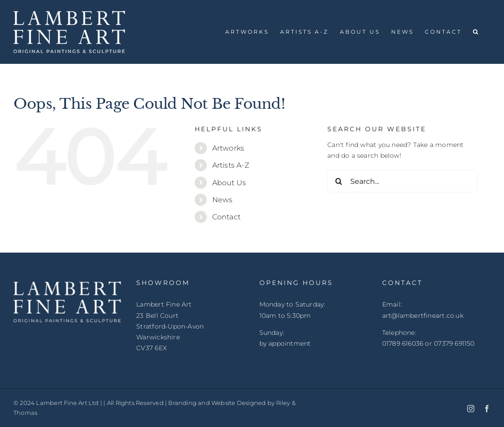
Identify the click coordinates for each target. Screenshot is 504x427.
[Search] (339, 181)
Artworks (228, 148)
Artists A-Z (231, 165)
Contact (226, 217)
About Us (229, 183)
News (223, 200)
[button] (476, 32)
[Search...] (402, 181)
